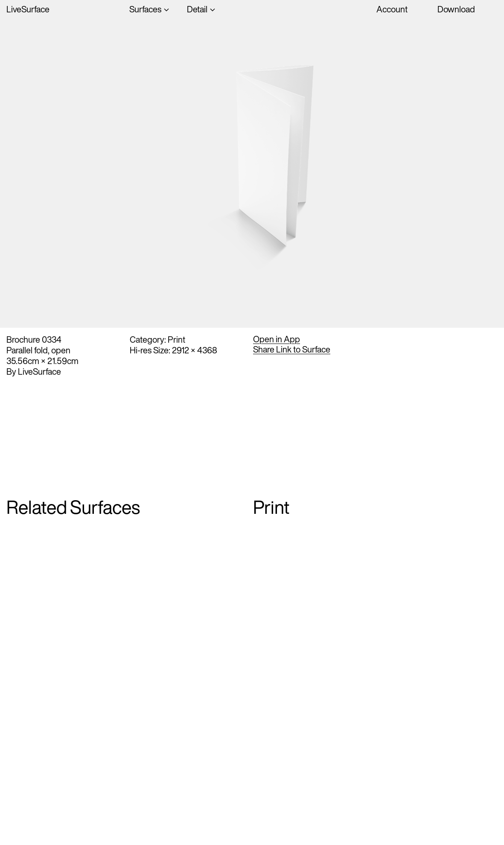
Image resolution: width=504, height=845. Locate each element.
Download (456, 9)
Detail (197, 9)
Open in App (277, 339)
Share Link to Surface (292, 350)
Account (392, 9)
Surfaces (145, 9)
